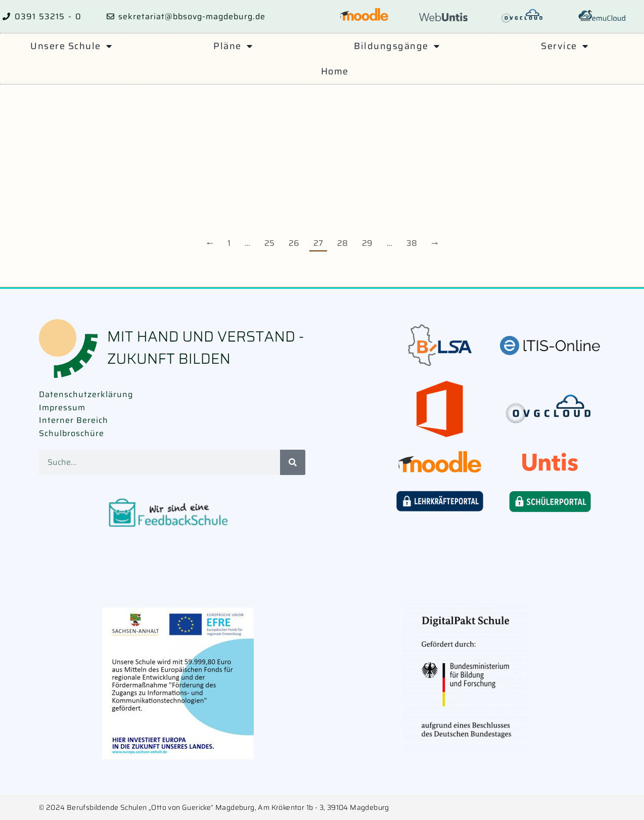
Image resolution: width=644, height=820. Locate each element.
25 (269, 243)
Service (565, 46)
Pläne (233, 46)
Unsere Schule (71, 46)
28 (342, 243)
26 (294, 243)
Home (335, 71)
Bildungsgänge (397, 46)
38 (412, 243)
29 (367, 243)
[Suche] (293, 462)
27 (318, 243)
